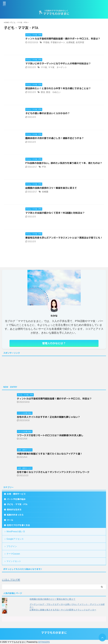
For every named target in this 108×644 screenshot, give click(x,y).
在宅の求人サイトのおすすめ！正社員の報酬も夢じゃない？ (48, 417)
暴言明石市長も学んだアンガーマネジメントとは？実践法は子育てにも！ (64, 238)
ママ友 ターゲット (58, 67)
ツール (10, 520)
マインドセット (14, 561)
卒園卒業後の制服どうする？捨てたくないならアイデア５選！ (50, 454)
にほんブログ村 (11, 580)
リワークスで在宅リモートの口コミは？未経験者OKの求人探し (50, 435)
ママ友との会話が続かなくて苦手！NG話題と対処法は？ (55, 213)
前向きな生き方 (14, 510)
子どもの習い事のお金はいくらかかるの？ (48, 113)
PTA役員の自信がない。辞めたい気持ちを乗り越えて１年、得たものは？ (64, 163)
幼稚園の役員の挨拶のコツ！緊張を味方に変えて (51, 188)
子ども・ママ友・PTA (17, 504)
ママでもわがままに (54, 633)
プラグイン (12, 546)
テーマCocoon (13, 554)
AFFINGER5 (44, 642)
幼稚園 (45, 192)
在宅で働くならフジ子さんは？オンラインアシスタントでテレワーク (53, 472)
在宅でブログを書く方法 (18, 525)
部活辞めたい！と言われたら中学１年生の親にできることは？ (58, 88)
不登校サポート (58, 42)
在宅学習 (80, 42)
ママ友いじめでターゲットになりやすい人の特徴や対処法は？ (58, 64)
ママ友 (44, 67)
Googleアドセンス (15, 539)
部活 (43, 92)
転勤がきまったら (15, 515)
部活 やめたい (53, 92)
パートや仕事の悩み (16, 499)
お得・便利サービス (16, 494)
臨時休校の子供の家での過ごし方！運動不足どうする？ (55, 138)
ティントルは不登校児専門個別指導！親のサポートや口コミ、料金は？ (63, 39)
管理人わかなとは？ (54, 343)
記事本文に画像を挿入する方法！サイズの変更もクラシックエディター (63, 610)
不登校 (46, 42)
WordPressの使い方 (16, 531)
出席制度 (70, 42)
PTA (44, 167)
